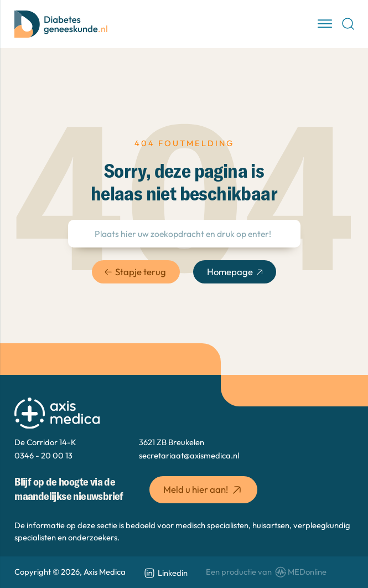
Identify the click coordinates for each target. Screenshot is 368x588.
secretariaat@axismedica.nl (189, 455)
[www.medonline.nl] (266, 572)
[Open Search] (348, 24)
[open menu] (325, 24)
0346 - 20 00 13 (43, 455)
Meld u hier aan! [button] (203, 490)
